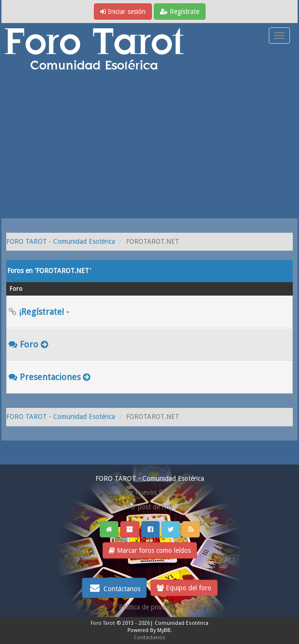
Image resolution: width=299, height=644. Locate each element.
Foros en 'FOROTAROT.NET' (49, 271)
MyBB (164, 630)
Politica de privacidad (150, 607)
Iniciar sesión (123, 12)
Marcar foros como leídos (150, 550)
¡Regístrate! (41, 312)
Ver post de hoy (150, 507)
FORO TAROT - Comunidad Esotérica (61, 241)
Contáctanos (114, 588)
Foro (29, 344)
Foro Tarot (103, 623)
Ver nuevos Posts (149, 492)
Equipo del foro (184, 588)
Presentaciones (50, 377)
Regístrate (180, 12)
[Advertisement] (149, 146)
